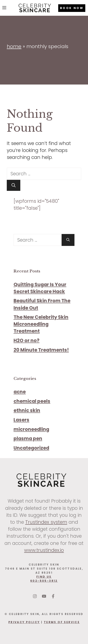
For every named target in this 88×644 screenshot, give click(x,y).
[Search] (14, 185)
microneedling (31, 429)
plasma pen (28, 438)
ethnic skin (27, 410)
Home (14, 46)
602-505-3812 (44, 581)
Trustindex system (46, 522)
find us (44, 577)
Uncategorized (31, 448)
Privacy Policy (24, 622)
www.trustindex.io (44, 550)
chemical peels (32, 401)
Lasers (21, 420)
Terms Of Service (62, 622)
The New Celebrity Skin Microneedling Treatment (41, 324)
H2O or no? (27, 340)
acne (20, 392)
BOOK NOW (72, 8)
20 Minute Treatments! (41, 350)
